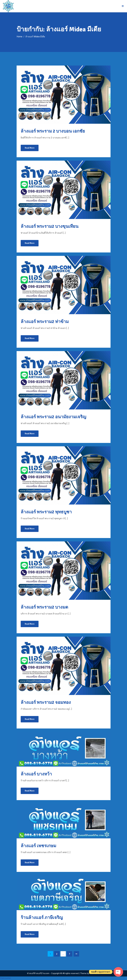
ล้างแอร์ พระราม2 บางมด (44, 607)
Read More (30, 148)
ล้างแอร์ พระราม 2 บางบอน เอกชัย (53, 131)
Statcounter (5, 978)
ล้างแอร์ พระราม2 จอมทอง (46, 702)
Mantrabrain (95, 973)
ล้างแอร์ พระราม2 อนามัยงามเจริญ (53, 417)
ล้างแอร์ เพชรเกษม (38, 846)
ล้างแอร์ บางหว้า (36, 774)
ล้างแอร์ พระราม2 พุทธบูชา (46, 512)
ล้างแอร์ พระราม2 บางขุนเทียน (50, 226)
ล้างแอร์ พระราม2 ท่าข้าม (45, 322)
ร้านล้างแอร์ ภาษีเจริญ (42, 918)
